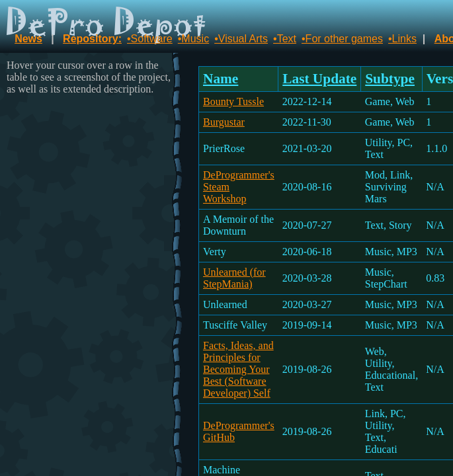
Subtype (390, 79)
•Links (402, 39)
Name (221, 79)
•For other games (342, 39)
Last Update (319, 79)
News (28, 39)
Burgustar (224, 122)
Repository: (92, 39)
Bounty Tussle (233, 101)
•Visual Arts (241, 39)
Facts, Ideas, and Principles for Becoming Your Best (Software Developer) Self (238, 369)
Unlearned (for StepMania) (234, 278)
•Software (150, 39)
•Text (285, 39)
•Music (193, 39)
